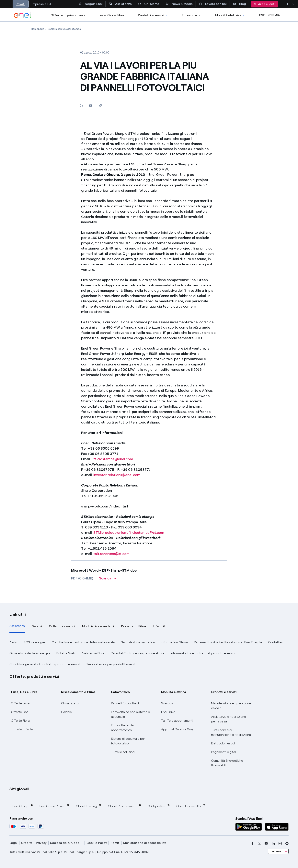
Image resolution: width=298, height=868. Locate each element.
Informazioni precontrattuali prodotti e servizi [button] (203, 653)
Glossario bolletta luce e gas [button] (30, 653)
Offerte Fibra (20, 721)
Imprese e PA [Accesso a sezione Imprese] (42, 4)
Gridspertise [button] (159, 806)
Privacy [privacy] (41, 843)
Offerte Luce (20, 703)
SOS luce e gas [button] (34, 642)
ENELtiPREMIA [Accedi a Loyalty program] (269, 15)
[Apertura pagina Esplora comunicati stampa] (64, 29)
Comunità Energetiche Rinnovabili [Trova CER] (227, 763)
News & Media (179, 4)
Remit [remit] (115, 843)
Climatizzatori (71, 703)
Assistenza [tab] (17, 626)
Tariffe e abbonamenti (177, 721)
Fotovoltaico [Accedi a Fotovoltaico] (192, 15)
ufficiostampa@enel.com (112, 459)
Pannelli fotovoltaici (125, 703)
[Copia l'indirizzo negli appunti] (100, 105)
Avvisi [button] (13, 642)
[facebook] (252, 843)
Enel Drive (168, 712)
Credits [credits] (27, 843)
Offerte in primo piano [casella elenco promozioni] (68, 15)
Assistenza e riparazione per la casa (229, 719)
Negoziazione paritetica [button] (138, 642)
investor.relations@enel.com (117, 475)
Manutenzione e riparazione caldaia (231, 706)
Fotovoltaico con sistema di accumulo (131, 714)
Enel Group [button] (23, 806)
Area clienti (264, 4)
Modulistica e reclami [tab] (98, 626)
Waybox (167, 703)
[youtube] (266, 843)
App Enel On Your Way (177, 729)
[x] (259, 843)
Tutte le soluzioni (123, 752)
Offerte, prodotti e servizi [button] (34, 676)
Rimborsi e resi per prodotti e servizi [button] (112, 664)
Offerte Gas (20, 712)
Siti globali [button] (19, 789)
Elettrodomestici (223, 743)
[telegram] (287, 843)
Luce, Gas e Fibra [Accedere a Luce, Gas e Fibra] (111, 15)
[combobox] (278, 851)
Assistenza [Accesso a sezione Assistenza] (120, 4)
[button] (91, 105)
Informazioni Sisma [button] (174, 642)
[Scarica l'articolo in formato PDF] (108, 580)
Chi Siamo (149, 4)
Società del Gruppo (65, 843)
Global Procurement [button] (125, 806)
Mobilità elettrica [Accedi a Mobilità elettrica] (230, 15)
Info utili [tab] (159, 626)
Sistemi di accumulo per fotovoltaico (128, 741)
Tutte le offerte (22, 729)
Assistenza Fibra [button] (93, 653)
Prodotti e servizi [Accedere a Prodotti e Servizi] (153, 15)
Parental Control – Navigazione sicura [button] (138, 653)
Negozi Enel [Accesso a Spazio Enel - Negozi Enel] (91, 4)
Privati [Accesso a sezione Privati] (21, 4)
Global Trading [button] (89, 806)
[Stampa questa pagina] (81, 105)
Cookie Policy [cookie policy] (97, 843)
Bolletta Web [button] (66, 653)
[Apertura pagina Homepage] (38, 29)
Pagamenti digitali (224, 752)
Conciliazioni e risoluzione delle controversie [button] (83, 642)
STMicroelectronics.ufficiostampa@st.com (129, 533)
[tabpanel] (149, 653)
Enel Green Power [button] (55, 806)
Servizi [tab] (37, 626)
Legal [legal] (13, 843)
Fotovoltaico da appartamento (122, 728)
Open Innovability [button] (191, 806)
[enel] (23, 15)
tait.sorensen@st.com (111, 554)
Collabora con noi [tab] (62, 626)
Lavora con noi (213, 4)
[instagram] (280, 843)
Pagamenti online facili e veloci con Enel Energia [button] (228, 642)
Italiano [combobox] (275, 851)
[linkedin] (273, 843)
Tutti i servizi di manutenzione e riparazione (231, 732)
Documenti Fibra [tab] (133, 626)
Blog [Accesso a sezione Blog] (239, 4)
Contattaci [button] (276, 642)
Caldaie (66, 712)
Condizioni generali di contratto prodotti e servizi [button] (45, 664)
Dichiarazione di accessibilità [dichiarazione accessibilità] (145, 843)
